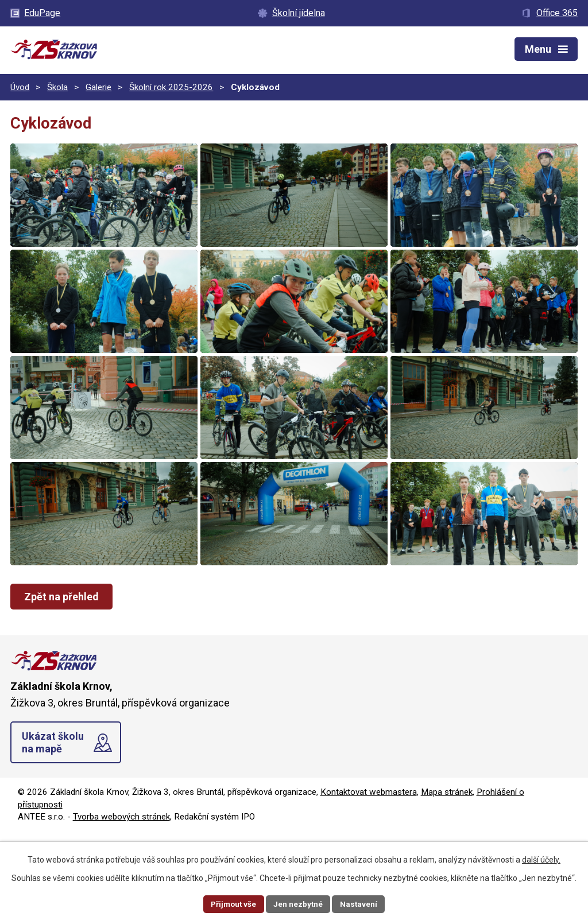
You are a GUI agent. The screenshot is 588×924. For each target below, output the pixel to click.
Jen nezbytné (299, 903)
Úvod (20, 87)
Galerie (98, 87)
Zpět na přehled (63, 688)
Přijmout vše (232, 903)
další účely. (541, 859)
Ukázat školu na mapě (53, 834)
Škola (57, 87)
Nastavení (361, 903)
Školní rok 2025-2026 (171, 87)
